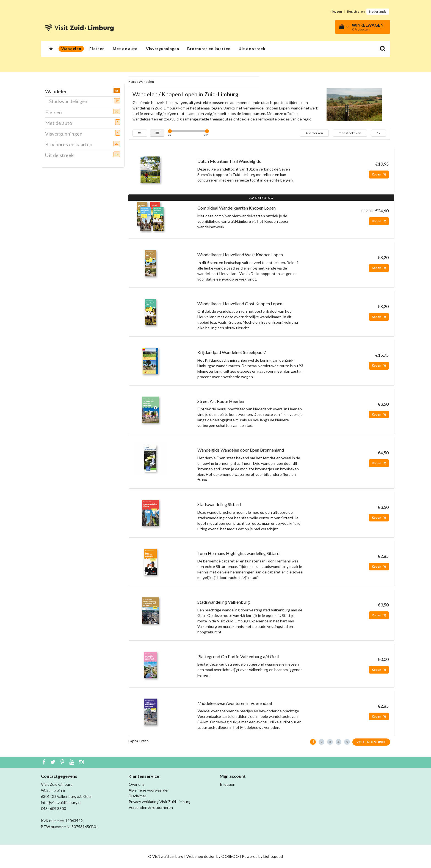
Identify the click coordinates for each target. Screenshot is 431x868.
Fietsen (97, 49)
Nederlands (378, 11)
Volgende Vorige (371, 742)
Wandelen (71, 49)
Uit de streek (252, 49)
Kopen (379, 174)
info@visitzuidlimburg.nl (61, 802)
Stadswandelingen (70, 101)
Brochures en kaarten (209, 49)
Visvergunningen (163, 49)
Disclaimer (137, 796)
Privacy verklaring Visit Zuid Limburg (160, 802)
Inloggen (336, 11)
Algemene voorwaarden (149, 790)
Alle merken (314, 133)
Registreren (356, 11)
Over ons (137, 784)
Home (132, 82)
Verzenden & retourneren (151, 807)
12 (378, 133)
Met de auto (125, 49)
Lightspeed (273, 856)
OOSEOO (230, 856)
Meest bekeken (350, 133)
